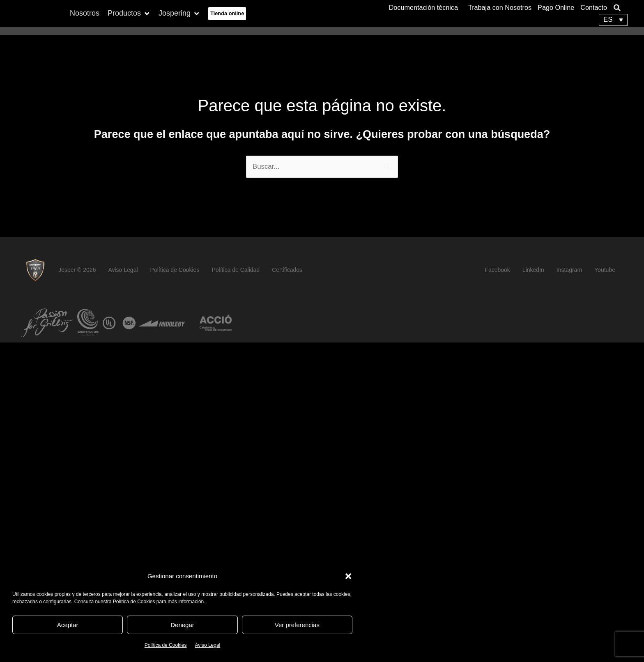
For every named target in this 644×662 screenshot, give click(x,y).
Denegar (182, 625)
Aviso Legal (207, 645)
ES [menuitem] (608, 20)
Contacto (594, 7)
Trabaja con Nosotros (500, 7)
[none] (613, 20)
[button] (348, 576)
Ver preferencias (297, 625)
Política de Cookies (166, 645)
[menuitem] (613, 20)
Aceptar (68, 625)
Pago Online (556, 7)
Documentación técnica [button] (425, 7)
